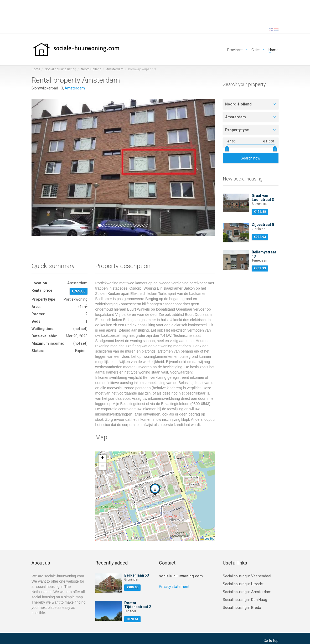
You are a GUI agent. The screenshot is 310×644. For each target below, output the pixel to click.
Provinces (235, 49)
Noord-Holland (91, 69)
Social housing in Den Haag (245, 600)
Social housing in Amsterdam (247, 592)
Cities (256, 49)
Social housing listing (61, 69)
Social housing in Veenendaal (247, 576)
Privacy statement (174, 587)
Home (273, 49)
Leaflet (207, 539)
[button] (45, 167)
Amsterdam (115, 69)
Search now (250, 158)
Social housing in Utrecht (243, 584)
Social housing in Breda (242, 608)
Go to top (271, 641)
